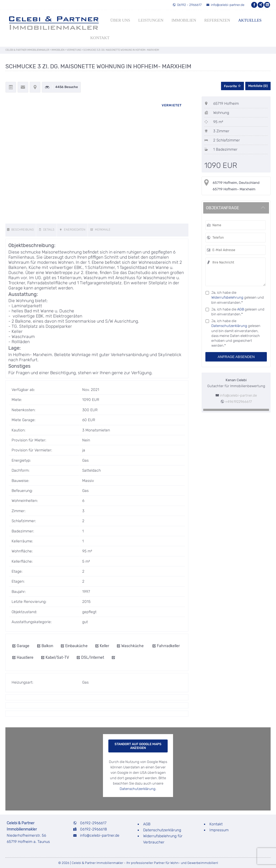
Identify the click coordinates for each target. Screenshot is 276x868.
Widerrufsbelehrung (227, 297)
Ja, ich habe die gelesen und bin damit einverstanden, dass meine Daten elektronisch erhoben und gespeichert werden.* (236, 333)
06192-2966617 (93, 823)
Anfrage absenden (236, 357)
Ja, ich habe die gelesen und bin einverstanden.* (238, 297)
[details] (47, 230)
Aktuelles (250, 20)
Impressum (219, 830)
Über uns (120, 20)
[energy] (73, 230)
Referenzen (217, 20)
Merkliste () (258, 86)
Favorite (232, 86)
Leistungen (151, 20)
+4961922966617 (238, 402)
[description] (21, 230)
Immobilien (184, 20)
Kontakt (100, 38)
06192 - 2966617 (187, 5)
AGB (241, 309)
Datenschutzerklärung (229, 326)
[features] (101, 230)
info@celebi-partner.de (225, 5)
